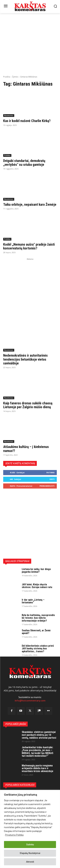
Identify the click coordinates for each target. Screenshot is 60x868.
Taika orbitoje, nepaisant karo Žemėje (30, 205)
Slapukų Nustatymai (30, 853)
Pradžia (7, 77)
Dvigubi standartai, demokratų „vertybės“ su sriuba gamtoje (24, 163)
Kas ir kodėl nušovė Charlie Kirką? (27, 121)
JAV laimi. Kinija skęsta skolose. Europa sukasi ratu (37, 586)
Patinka (50, 472)
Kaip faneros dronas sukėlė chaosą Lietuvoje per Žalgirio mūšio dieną (28, 405)
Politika (7, 155)
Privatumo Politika (14, 835)
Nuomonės (9, 115)
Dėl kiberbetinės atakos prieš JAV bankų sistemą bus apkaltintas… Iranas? (38, 649)
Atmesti (30, 862)
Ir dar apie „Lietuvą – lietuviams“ (33, 601)
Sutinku (30, 845)
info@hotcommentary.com (30, 701)
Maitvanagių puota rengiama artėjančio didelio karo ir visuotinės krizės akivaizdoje (38, 768)
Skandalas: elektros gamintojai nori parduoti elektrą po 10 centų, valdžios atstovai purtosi (39, 735)
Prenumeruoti (47, 486)
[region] (30, 829)
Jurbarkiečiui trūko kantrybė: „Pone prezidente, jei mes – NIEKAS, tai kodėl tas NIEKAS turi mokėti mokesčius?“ (38, 752)
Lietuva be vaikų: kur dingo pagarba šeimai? (36, 571)
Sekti (52, 479)
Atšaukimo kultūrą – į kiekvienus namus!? (26, 449)
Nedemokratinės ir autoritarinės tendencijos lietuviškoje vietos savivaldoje (25, 359)
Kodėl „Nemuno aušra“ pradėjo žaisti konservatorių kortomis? (29, 246)
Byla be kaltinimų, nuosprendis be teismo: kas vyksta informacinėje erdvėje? (38, 618)
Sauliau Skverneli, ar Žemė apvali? (36, 632)
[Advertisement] (30, 44)
